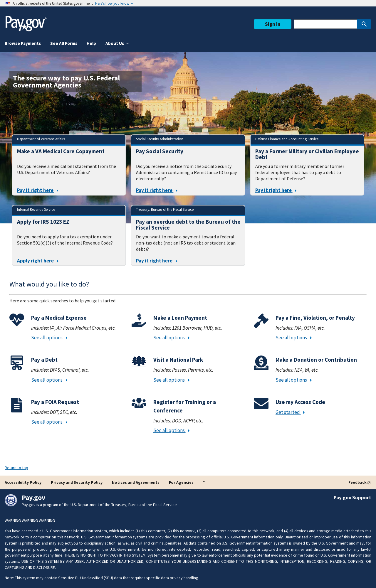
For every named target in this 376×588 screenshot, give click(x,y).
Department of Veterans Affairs (41, 139)
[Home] (26, 21)
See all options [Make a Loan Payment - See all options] (171, 338)
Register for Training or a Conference (185, 406)
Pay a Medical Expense (59, 318)
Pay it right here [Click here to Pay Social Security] (157, 190)
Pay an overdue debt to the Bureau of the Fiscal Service (188, 225)
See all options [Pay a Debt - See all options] (49, 380)
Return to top (16, 468)
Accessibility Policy (23, 482)
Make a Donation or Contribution (316, 360)
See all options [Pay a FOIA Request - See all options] (49, 422)
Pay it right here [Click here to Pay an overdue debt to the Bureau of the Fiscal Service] (157, 261)
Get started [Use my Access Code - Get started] (290, 412)
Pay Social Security (160, 151)
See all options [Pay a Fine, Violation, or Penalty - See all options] (294, 338)
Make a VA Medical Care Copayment (61, 151)
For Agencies (181, 482)
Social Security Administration (160, 139)
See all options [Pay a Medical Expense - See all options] (49, 338)
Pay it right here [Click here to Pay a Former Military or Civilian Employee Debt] (276, 190)
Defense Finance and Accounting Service (287, 139)
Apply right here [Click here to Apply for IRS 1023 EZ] (38, 261)
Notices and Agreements (136, 482)
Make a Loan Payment (180, 318)
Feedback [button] (357, 482)
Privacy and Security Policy (77, 482)
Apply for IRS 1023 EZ (43, 222)
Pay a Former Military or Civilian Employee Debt (307, 154)
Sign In (273, 24)
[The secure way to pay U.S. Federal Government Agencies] (75, 82)
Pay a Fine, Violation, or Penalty (315, 318)
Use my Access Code (300, 402)
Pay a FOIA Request (55, 402)
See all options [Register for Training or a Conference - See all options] (171, 430)
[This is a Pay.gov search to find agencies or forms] (325, 24)
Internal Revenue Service (36, 209)
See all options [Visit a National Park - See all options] (171, 380)
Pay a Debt (44, 360)
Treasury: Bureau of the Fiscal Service (165, 209)
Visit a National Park (178, 360)
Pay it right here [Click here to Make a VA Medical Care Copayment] (38, 190)
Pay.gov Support (352, 498)
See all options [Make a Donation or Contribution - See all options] (294, 380)
